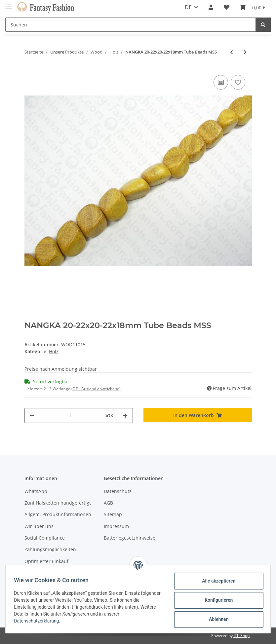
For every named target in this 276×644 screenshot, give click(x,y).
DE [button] (188, 7)
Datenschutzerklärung (39, 621)
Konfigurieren (216, 600)
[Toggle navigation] (9, 4)
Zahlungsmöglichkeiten (50, 549)
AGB (108, 503)
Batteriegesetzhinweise (130, 538)
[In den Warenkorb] (198, 415)
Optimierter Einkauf (46, 561)
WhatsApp (36, 491)
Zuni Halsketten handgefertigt (58, 503)
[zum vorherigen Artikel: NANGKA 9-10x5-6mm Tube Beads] (232, 52)
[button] (211, 7)
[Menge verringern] (32, 416)
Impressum (116, 526)
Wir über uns (39, 526)
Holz (54, 351)
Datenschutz (118, 491)
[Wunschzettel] (226, 7)
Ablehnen (216, 619)
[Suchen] (131, 25)
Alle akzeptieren (216, 581)
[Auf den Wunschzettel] (238, 82)
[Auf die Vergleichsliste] (221, 82)
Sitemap (113, 514)
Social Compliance (45, 538)
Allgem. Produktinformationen (58, 514)
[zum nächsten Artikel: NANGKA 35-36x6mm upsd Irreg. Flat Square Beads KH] (245, 52)
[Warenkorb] (253, 7)
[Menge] (70, 416)
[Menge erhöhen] (125, 416)
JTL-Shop (242, 636)
